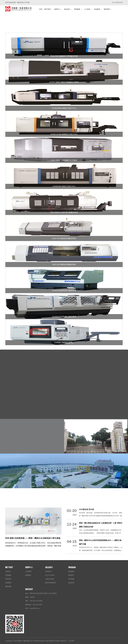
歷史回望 (8, 579)
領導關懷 (8, 575)
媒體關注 (28, 575)
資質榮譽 (8, 583)
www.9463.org (34, 608)
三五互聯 (71, 641)
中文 (113, 2)
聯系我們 (108, 9)
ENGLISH (119, 2)
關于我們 (48, 9)
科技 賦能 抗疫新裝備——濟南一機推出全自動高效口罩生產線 (33, 538)
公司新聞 (28, 571)
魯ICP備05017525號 (53, 641)
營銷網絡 (71, 571)
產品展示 (68, 9)
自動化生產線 (50, 579)
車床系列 (48, 571)
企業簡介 (8, 571)
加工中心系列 (50, 575)
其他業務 (98, 9)
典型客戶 (71, 575)
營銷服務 (78, 9)
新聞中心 (58, 9)
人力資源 (88, 9)
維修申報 (71, 583)
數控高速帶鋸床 (50, 583)
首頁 (41, 9)
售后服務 (71, 579)
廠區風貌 (8, 586)
